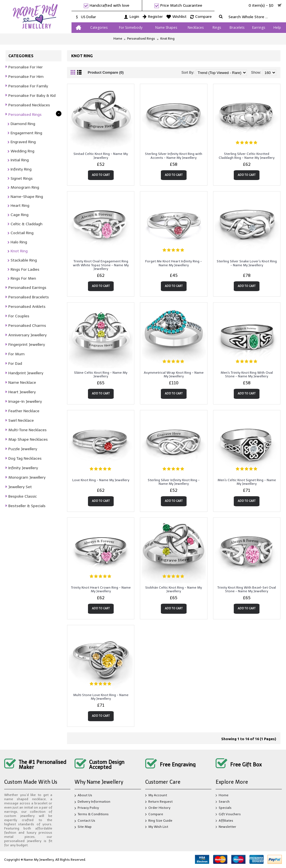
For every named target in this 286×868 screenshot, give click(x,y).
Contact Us (85, 821)
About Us (83, 796)
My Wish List (157, 827)
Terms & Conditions (92, 815)
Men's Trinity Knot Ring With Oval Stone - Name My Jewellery (247, 374)
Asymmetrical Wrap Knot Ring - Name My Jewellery (174, 374)
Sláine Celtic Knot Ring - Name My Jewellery (101, 374)
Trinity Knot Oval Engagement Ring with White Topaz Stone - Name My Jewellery (101, 265)
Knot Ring (167, 39)
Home (118, 39)
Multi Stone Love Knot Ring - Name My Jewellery (101, 697)
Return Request (159, 802)
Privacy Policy (87, 809)
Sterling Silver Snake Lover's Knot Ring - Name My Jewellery (247, 263)
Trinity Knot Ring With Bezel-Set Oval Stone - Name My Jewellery (247, 589)
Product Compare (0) (106, 72)
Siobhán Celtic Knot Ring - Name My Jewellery (174, 589)
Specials (224, 808)
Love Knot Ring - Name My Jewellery (101, 480)
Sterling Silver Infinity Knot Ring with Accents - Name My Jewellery (174, 156)
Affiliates (224, 821)
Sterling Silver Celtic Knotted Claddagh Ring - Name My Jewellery (247, 156)
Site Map (83, 828)
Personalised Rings (141, 39)
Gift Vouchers (228, 815)
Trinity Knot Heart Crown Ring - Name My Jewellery (101, 589)
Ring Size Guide (159, 821)
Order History (158, 808)
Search (223, 802)
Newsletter (226, 827)
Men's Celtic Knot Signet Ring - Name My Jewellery (247, 482)
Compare (154, 815)
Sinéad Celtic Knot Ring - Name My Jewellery (101, 156)
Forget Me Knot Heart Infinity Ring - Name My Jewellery (174, 263)
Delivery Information (92, 802)
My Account (156, 796)
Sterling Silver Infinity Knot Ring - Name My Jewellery (174, 482)
